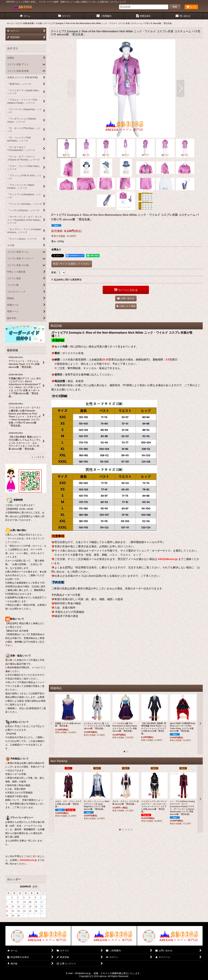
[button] (71, 88)
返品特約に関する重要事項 (66, 280)
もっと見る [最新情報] (38, 457)
